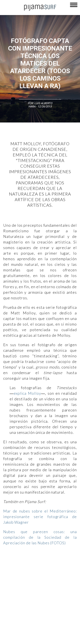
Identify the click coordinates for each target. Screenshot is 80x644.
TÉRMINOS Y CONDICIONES (18, 601)
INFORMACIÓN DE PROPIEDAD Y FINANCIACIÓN (30, 623)
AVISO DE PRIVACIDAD (15, 593)
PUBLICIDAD (54, 593)
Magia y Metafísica (42, 573)
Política (62, 573)
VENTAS (38, 593)
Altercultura (9, 566)
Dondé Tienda (10, 638)
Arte (23, 566)
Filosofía (48, 566)
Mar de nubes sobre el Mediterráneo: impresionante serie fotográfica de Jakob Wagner (40, 517)
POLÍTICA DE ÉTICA (50, 601)
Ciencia (34, 566)
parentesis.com (11, 631)
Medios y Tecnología (14, 573)
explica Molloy (27, 393)
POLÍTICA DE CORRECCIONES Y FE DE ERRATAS (30, 616)
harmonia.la (32, 631)
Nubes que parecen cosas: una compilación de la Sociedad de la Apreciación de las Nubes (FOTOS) (40, 537)
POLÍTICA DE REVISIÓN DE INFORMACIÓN (26, 608)
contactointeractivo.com (58, 631)
